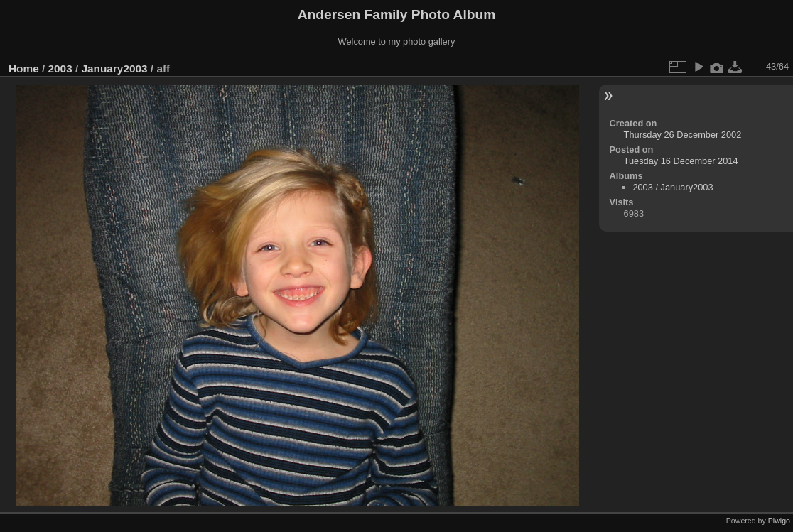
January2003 (114, 69)
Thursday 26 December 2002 (683, 135)
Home (24, 69)
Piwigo (779, 521)
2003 (60, 69)
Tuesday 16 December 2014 (681, 161)
